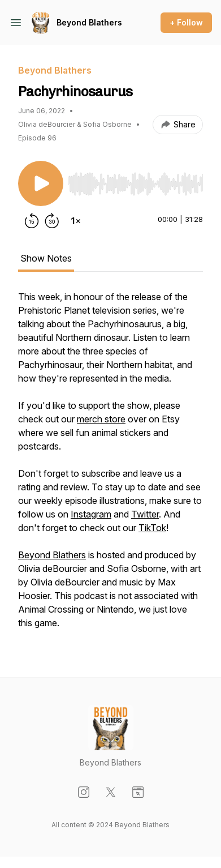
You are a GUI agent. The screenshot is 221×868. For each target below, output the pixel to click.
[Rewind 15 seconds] (32, 221)
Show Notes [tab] (46, 258)
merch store (101, 419)
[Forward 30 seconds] (52, 221)
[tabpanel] (110, 465)
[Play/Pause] (41, 183)
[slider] (135, 184)
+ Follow (186, 22)
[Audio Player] (135, 181)
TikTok (152, 528)
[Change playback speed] (76, 221)
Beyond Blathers (89, 22)
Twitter (145, 514)
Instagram (91, 514)
